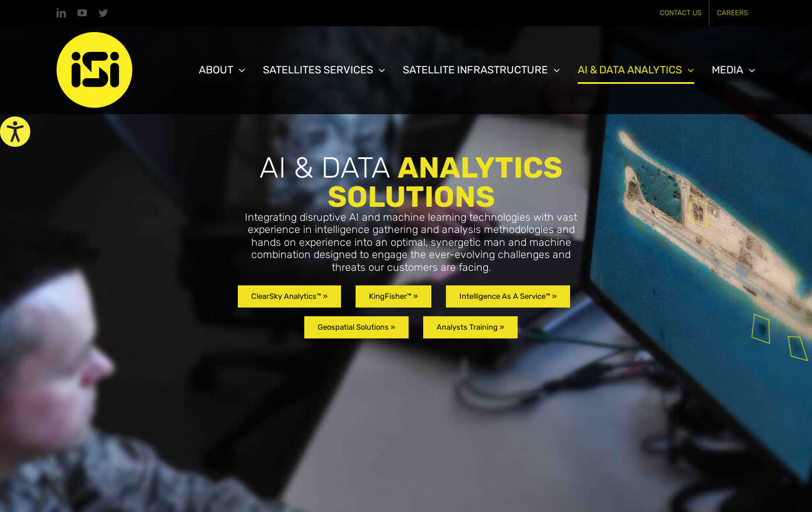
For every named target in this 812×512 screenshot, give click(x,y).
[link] (15, 132)
